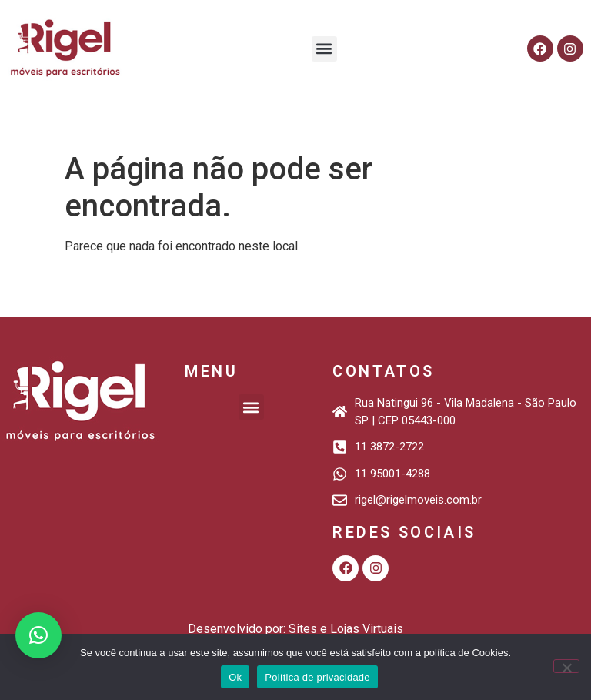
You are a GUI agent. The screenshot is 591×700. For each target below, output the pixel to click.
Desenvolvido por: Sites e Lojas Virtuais (295, 629)
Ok (235, 677)
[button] (324, 49)
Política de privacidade (317, 677)
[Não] (566, 666)
